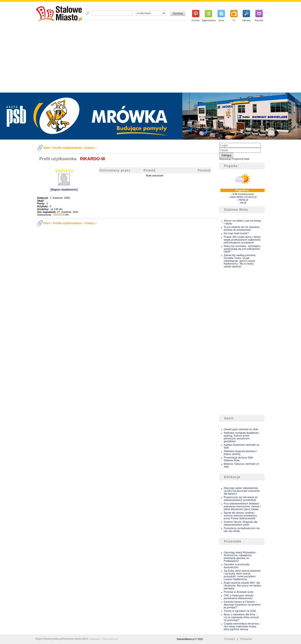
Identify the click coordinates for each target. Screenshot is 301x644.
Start (46, 148)
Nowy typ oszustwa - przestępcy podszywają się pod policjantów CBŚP (242, 249)
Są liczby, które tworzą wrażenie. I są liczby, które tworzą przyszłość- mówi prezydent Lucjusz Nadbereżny (242, 575)
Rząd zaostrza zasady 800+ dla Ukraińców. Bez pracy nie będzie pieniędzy (242, 585)
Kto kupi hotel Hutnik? (236, 233)
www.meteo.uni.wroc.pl (243, 197)
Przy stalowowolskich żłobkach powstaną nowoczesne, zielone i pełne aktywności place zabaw (242, 506)
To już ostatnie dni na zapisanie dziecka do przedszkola (242, 228)
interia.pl (243, 200)
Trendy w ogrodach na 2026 (240, 611)
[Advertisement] (151, 57)
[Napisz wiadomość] (64, 190)
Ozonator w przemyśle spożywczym (236, 566)
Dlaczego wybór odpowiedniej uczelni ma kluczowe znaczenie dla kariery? (242, 491)
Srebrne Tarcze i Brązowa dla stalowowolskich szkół (240, 523)
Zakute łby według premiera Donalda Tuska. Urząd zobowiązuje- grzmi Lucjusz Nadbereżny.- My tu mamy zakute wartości (240, 261)
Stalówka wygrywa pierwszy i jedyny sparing (240, 453)
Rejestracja (225, 159)
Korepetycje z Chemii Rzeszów (103, 639)
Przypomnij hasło (241, 159)
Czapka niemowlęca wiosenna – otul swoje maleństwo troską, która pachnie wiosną (242, 626)
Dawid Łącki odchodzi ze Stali (241, 429)
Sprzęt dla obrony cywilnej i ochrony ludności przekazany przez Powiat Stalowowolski (240, 515)
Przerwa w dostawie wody (239, 592)
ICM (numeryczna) (243, 194)
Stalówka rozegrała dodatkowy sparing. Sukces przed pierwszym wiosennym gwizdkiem (241, 437)
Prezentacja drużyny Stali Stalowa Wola (238, 459)
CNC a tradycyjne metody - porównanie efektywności (239, 597)
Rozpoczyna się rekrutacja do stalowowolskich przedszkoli (241, 499)
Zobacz (89, 148)
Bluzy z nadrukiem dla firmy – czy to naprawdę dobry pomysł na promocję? (241, 617)
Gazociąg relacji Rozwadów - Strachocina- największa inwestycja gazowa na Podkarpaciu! (240, 557)
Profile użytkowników (67, 148)
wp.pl (243, 203)
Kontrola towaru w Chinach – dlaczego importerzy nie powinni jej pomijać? (242, 605)
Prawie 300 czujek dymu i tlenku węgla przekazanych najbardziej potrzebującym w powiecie (242, 240)
